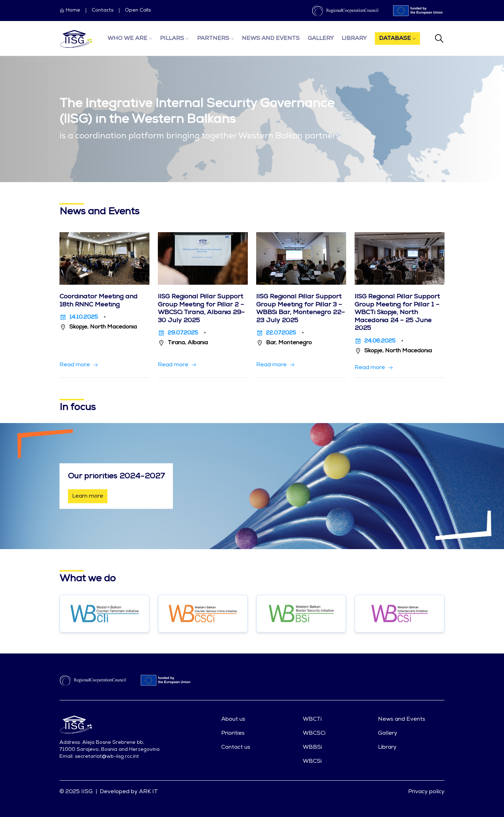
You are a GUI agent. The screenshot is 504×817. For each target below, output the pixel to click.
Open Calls (138, 11)
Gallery (321, 39)
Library (354, 39)
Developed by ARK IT (129, 792)
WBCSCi (314, 733)
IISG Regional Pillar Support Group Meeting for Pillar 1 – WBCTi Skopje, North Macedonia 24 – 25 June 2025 (397, 313)
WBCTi (312, 719)
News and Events (271, 39)
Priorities (233, 733)
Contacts (103, 11)
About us (233, 719)
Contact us (236, 747)
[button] (79, 365)
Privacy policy (426, 792)
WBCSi (312, 761)
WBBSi (312, 747)
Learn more (88, 496)
